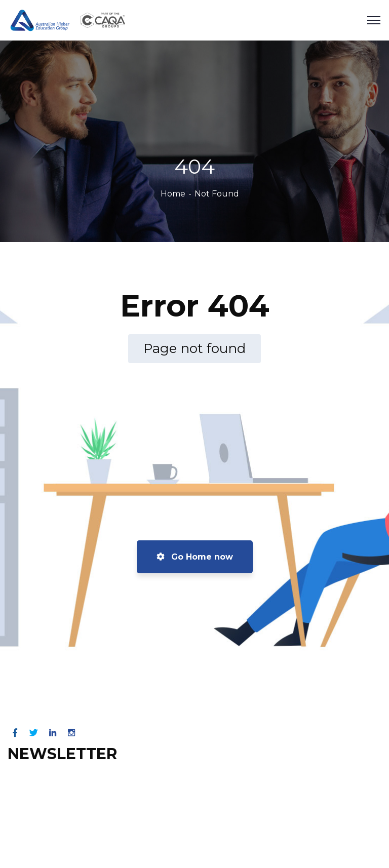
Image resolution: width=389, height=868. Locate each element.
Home (173, 194)
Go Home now (195, 557)
